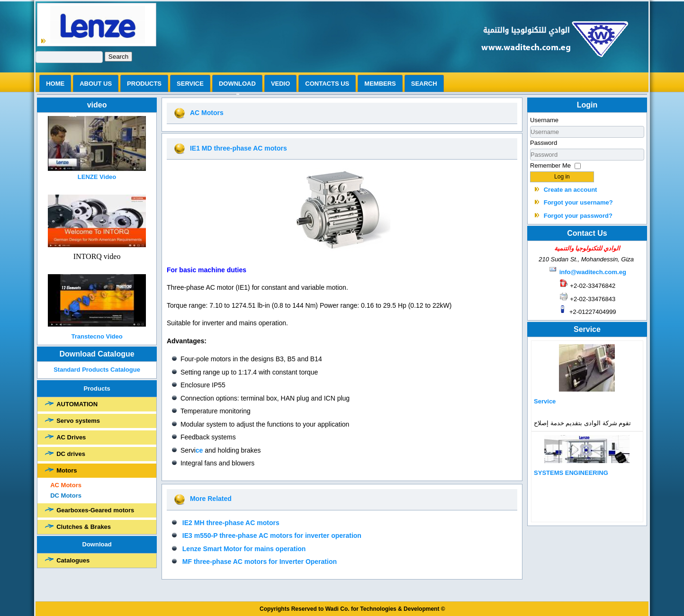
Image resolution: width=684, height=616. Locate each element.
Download (237, 84)
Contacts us (327, 84)
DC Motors (66, 495)
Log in (562, 177)
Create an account (571, 190)
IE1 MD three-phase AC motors (238, 148)
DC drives (71, 454)
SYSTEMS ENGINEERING (571, 473)
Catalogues (73, 560)
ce (199, 450)
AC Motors (66, 485)
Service (190, 84)
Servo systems (78, 421)
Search (118, 57)
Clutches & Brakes (84, 527)
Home (55, 84)
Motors (67, 470)
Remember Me (550, 165)
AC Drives (71, 437)
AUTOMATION (77, 404)
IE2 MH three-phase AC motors (231, 523)
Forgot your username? (578, 202)
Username (544, 120)
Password (544, 143)
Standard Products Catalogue (97, 370)
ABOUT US (96, 84)
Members (380, 84)
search (424, 84)
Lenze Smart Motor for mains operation (244, 549)
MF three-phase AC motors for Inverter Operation (260, 562)
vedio (280, 84)
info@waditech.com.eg (593, 272)
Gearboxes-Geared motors (95, 510)
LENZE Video (97, 177)
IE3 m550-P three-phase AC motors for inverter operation (272, 536)
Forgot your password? (578, 216)
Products (144, 84)
